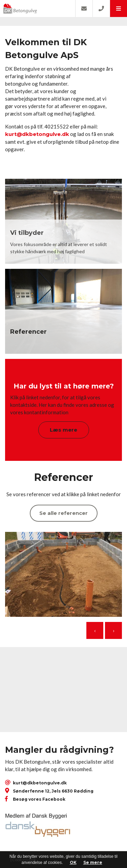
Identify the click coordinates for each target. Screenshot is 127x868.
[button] (118, 8)
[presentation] (95, 630)
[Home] (38, 8)
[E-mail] (84, 8)
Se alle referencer (63, 513)
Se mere (93, 862)
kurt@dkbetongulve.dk (37, 134)
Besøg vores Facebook (39, 799)
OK (73, 862)
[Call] (101, 8)
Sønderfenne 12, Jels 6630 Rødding (53, 791)
